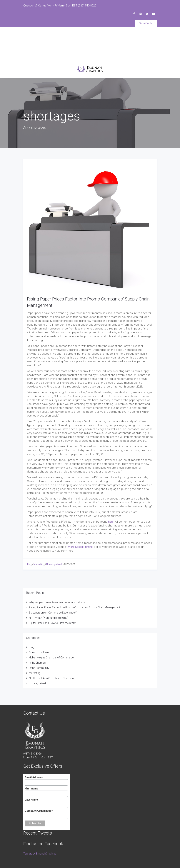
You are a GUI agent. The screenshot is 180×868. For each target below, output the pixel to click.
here (111, 488)
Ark (26, 94)
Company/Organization (39, 777)
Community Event (39, 619)
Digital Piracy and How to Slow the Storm (53, 589)
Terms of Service (32, 859)
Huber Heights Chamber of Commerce (51, 624)
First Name (31, 755)
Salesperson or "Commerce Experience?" (53, 579)
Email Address (34, 744)
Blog (29, 530)
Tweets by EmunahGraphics (40, 820)
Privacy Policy (50, 859)
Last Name (31, 766)
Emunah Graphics (49, 839)
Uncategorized (54, 530)
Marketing (39, 530)
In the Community (39, 634)
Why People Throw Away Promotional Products (57, 568)
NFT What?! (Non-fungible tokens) (49, 584)
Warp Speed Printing (80, 513)
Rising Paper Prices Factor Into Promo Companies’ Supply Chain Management (74, 574)
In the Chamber (38, 629)
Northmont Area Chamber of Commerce (52, 644)
